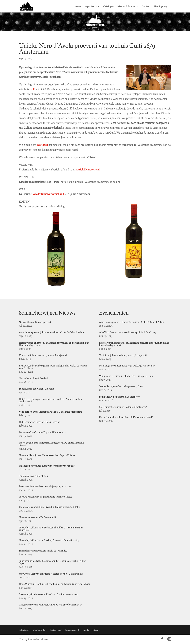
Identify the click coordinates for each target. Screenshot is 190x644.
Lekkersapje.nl (72, 630)
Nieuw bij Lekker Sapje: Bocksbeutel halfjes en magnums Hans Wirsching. (51, 529)
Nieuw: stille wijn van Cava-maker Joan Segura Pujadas (47, 455)
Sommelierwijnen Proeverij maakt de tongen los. (43, 551)
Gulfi (33, 89)
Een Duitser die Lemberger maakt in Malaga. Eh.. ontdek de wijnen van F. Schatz (53, 367)
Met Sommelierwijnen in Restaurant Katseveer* (123, 407)
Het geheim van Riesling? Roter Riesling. (40, 422)
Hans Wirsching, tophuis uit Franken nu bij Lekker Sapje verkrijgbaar (54, 584)
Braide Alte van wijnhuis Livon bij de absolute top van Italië (49, 507)
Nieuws (96, 630)
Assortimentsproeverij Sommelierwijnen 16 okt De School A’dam (51, 332)
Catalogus (109, 6)
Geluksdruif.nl (39, 630)
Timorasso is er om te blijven (33, 476)
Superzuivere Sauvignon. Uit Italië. (37, 389)
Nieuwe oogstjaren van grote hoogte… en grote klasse (45, 497)
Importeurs (91, 6)
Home (78, 6)
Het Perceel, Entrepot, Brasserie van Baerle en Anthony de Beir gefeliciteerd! (51, 400)
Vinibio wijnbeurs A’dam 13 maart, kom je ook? (43, 355)
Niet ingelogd (161, 6)
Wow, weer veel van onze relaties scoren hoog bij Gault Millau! (51, 574)
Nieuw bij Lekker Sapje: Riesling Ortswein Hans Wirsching (49, 540)
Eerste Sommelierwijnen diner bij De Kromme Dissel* (126, 417)
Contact (146, 6)
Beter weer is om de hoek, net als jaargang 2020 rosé (45, 486)
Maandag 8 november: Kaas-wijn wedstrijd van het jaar (47, 466)
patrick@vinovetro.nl (88, 169)
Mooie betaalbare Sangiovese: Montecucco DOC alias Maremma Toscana (51, 444)
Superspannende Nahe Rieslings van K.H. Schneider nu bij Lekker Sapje (52, 562)
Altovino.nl (24, 630)
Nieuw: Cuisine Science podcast (35, 322)
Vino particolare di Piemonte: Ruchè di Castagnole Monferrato (51, 412)
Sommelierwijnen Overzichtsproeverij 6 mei (121, 386)
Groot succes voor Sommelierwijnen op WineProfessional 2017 (50, 605)
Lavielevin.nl (56, 630)
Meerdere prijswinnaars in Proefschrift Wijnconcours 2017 (49, 594)
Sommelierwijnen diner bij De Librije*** (120, 397)
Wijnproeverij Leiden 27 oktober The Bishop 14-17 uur (126, 376)
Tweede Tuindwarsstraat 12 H (48, 194)
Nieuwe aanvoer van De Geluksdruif (37, 517)
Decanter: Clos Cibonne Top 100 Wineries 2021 (43, 432)
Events (86, 630)
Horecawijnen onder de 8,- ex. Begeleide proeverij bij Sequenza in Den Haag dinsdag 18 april (54, 344)
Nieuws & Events (126, 6)
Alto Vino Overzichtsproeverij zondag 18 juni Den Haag (128, 332)
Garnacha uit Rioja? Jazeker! (33, 378)
